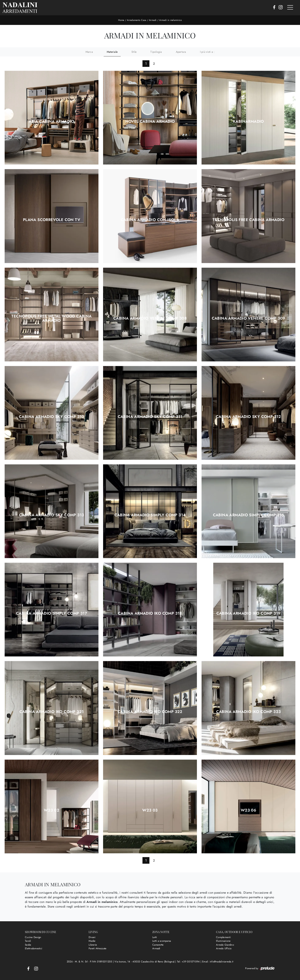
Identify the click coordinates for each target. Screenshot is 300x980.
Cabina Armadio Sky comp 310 (52, 417)
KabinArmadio (248, 122)
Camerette (158, 945)
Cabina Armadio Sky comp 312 (248, 417)
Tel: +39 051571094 (189, 962)
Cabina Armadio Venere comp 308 (150, 318)
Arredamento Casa (137, 20)
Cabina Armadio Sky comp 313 (52, 515)
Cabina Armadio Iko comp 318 (150, 613)
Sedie (28, 945)
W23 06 (248, 810)
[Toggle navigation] (290, 8)
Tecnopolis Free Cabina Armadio (248, 220)
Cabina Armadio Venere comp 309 (249, 318)
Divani (92, 937)
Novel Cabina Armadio (150, 122)
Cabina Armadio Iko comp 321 (52, 712)
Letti (155, 937)
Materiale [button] (112, 52)
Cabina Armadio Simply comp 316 (249, 515)
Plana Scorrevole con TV (52, 220)
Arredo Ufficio (224, 948)
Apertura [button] (181, 52)
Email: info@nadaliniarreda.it (218, 962)
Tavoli (28, 941)
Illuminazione (223, 941)
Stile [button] (134, 52)
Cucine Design (33, 937)
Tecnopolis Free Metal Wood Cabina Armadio (51, 318)
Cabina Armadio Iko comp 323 (249, 712)
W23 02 (52, 810)
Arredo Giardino (225, 945)
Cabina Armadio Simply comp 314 (150, 515)
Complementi (223, 937)
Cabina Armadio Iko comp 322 (150, 712)
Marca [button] (89, 52)
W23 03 (150, 810)
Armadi (153, 20)
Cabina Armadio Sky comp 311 (150, 417)
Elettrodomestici (33, 948)
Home (121, 20)
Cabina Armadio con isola (150, 220)
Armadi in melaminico (171, 20)
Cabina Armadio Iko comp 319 (249, 613)
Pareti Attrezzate (97, 948)
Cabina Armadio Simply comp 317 (52, 613)
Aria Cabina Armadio (52, 122)
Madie (92, 941)
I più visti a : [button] (207, 52)
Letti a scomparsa (162, 941)
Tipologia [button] (156, 52)
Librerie (93, 945)
